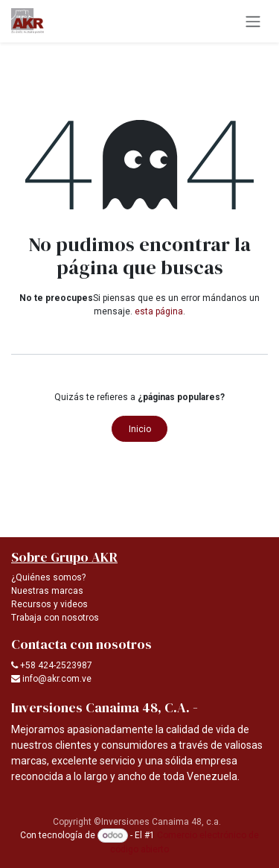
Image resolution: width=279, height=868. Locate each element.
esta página (159, 311)
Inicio (140, 429)
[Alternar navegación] (253, 21)
